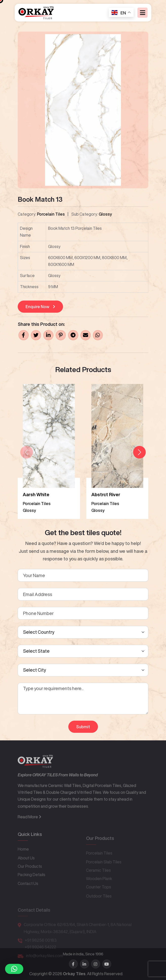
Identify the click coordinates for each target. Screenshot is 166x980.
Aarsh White (36, 494)
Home (23, 858)
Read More (29, 829)
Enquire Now (40, 307)
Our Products (30, 875)
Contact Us (28, 893)
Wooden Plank (99, 885)
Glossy (105, 214)
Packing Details (32, 884)
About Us (26, 867)
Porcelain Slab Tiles (104, 868)
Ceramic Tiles (98, 877)
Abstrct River (106, 494)
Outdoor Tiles (99, 902)
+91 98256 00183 (41, 945)
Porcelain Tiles (51, 214)
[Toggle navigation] (142, 13)
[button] (139, 452)
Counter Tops (99, 893)
